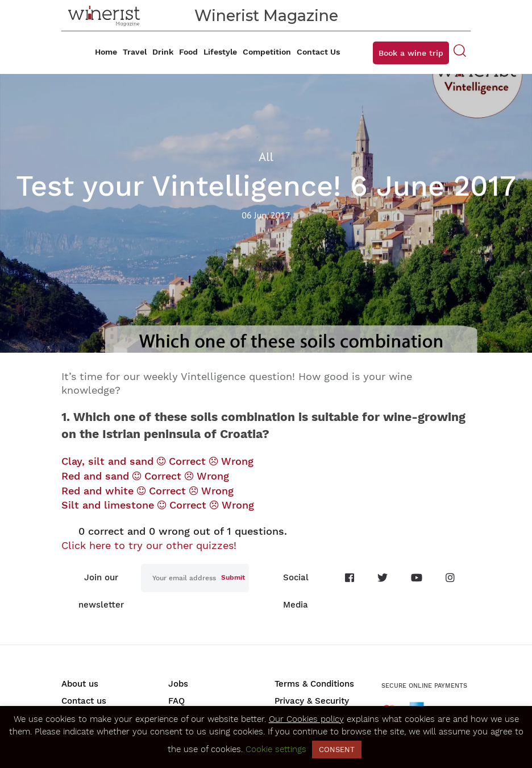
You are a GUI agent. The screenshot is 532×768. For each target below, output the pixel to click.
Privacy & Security (312, 701)
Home (106, 52)
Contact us (84, 701)
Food (188, 52)
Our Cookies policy (306, 719)
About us (80, 684)
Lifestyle (220, 52)
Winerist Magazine (266, 16)
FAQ (176, 701)
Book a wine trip (411, 53)
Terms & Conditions (314, 684)
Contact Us (318, 52)
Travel (135, 52)
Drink (163, 52)
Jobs (178, 684)
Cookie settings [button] (276, 749)
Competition (267, 52)
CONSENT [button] (337, 750)
